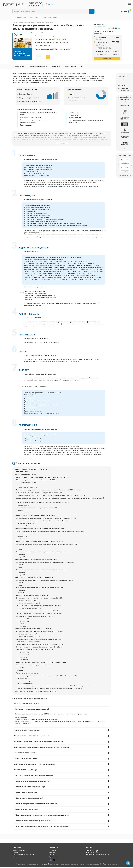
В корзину (107, 58)
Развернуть (62, 142)
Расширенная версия (101, 41)
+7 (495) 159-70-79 (92, 851)
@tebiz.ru (20, 717)
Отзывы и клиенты (125, 174)
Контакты (53, 854)
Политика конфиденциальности (23, 856)
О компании (53, 851)
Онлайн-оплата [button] (98, 27)
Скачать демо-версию (41, 56)
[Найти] (92, 11)
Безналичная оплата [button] (100, 25)
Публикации (53, 858)
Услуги (52, 856)
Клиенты (15, 854)
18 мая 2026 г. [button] (98, 32)
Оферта (15, 858)
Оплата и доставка (19, 851)
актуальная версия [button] (62, 39)
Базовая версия (100, 36)
